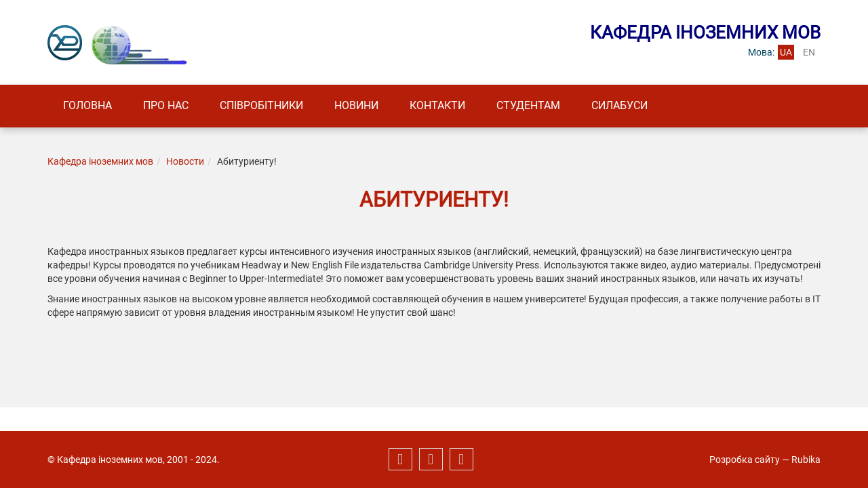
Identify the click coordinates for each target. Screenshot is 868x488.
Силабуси (619, 105)
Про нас (166, 105)
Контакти (437, 105)
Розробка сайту (745, 460)
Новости (185, 161)
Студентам (528, 105)
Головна (87, 105)
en (809, 52)
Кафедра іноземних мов (100, 161)
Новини (356, 105)
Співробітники (261, 105)
